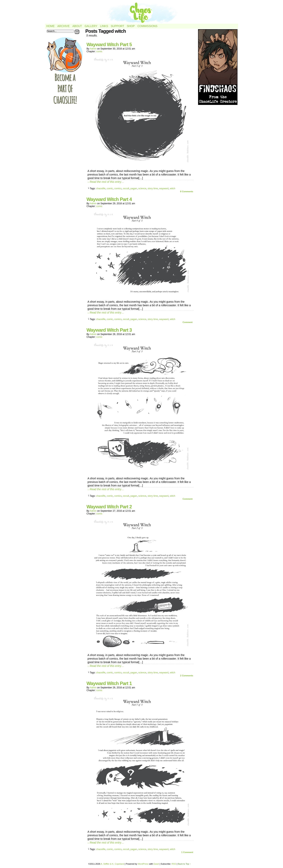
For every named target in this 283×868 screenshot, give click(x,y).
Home (50, 26)
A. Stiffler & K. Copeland (112, 864)
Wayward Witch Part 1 (109, 683)
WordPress (143, 864)
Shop (131, 26)
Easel (156, 864)
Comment (188, 322)
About (77, 26)
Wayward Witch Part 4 (109, 199)
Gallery (91, 26)
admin (93, 49)
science (142, 189)
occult (126, 189)
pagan (134, 189)
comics (118, 189)
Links (104, 26)
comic (99, 51)
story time (153, 189)
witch (173, 189)
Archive (63, 26)
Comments (187, 191)
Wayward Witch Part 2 (109, 507)
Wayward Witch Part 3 (109, 330)
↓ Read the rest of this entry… (106, 182)
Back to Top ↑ (184, 864)
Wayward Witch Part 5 (109, 44)
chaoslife (101, 189)
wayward (164, 189)
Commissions (147, 26)
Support (117, 26)
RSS (174, 864)
